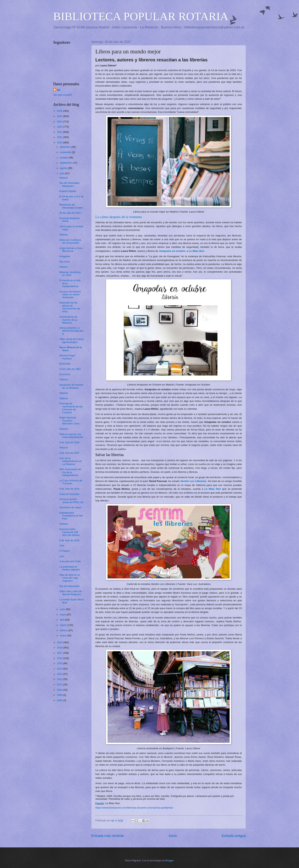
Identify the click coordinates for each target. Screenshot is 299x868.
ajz (59, 90)
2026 (60, 111)
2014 (60, 669)
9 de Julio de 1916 (69, 442)
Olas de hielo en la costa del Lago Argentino (70, 578)
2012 (60, 679)
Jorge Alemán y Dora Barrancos (71, 250)
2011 (60, 685)
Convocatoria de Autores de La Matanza (68, 320)
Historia (63, 178)
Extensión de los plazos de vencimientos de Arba (70, 307)
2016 (60, 658)
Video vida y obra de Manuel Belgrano (70, 593)
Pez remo (65, 262)
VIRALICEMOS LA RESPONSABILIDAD (71, 331)
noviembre (66, 152)
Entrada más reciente (108, 836)
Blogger (170, 860)
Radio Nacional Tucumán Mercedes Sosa (69, 421)
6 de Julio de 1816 (69, 540)
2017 (60, 653)
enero (63, 636)
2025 (60, 116)
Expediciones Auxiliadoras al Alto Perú (71, 516)
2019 (60, 642)
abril (63, 620)
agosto (64, 168)
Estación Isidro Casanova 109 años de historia (69, 532)
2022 (60, 132)
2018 (60, 648)
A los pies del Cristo (70, 561)
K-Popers (64, 551)
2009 (60, 695)
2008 (60, 700)
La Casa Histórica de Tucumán (71, 482)
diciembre (66, 147)
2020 (60, 143)
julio (62, 173)
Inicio (173, 836)
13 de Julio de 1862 (70, 369)
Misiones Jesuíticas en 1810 (70, 274)
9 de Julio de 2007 (69, 453)
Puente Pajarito (68, 191)
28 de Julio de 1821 (70, 213)
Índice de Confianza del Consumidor (70, 241)
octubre (64, 158)
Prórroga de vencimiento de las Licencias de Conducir (71, 408)
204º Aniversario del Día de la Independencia (70, 472)
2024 (60, 122)
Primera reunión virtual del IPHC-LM (71, 501)
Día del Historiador (70, 586)
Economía (65, 364)
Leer (62, 556)
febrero (64, 630)
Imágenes (65, 256)
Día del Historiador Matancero (70, 184)
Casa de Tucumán (69, 494)
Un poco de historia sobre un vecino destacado (70, 295)
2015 (60, 663)
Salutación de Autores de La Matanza (71, 386)
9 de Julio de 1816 (69, 489)
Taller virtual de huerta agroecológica (71, 340)
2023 (60, 127)
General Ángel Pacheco (67, 357)
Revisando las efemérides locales (71, 206)
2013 (60, 674)
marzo (64, 625)
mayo (63, 615)
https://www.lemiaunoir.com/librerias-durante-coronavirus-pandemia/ (134, 808)
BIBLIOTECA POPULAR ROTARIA (141, 16)
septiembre (66, 163)
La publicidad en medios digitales (70, 568)
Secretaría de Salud (70, 507)
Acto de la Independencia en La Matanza (70, 461)
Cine (62, 546)
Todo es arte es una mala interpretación (71, 436)
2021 (60, 137)
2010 (60, 690)
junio (63, 609)
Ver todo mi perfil (62, 95)
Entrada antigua (234, 836)
